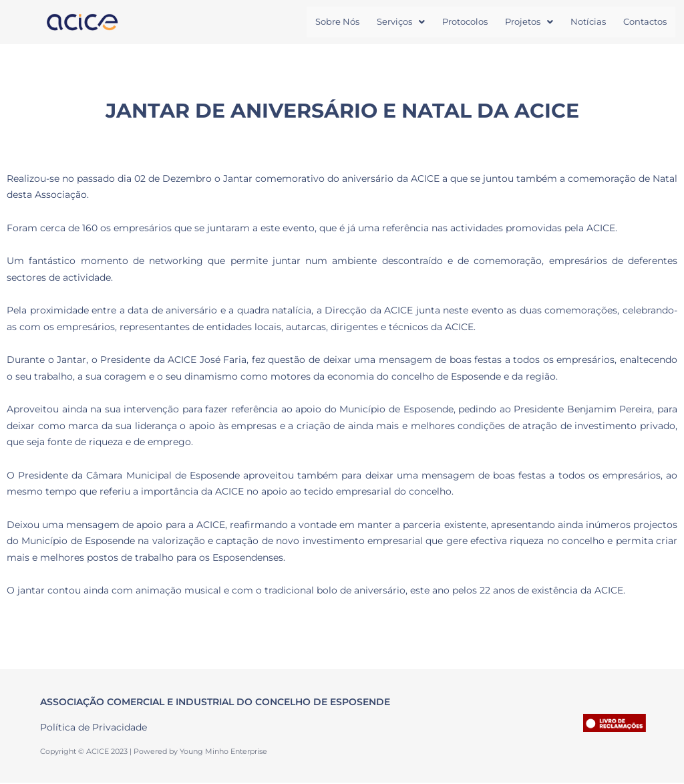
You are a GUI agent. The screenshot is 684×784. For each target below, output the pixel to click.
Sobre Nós (337, 22)
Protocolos (465, 22)
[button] (401, 22)
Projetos (529, 22)
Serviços (401, 22)
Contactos (645, 22)
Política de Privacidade (94, 728)
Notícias (588, 22)
